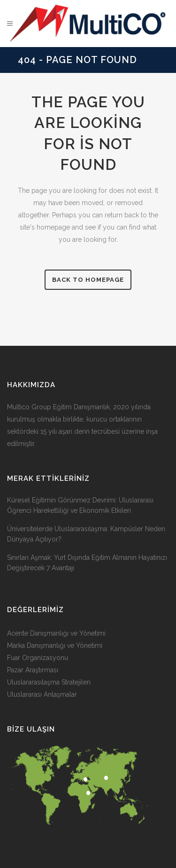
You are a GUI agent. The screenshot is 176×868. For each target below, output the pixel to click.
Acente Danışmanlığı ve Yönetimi (56, 633)
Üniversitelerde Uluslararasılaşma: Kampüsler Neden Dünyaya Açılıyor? (86, 534)
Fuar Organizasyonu (38, 658)
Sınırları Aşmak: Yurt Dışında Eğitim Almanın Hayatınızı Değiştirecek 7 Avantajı (87, 563)
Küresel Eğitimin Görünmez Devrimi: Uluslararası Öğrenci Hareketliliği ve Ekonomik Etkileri (80, 505)
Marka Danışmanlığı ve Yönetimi (55, 645)
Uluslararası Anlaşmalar (42, 694)
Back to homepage (88, 280)
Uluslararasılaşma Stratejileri (49, 682)
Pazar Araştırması (33, 670)
